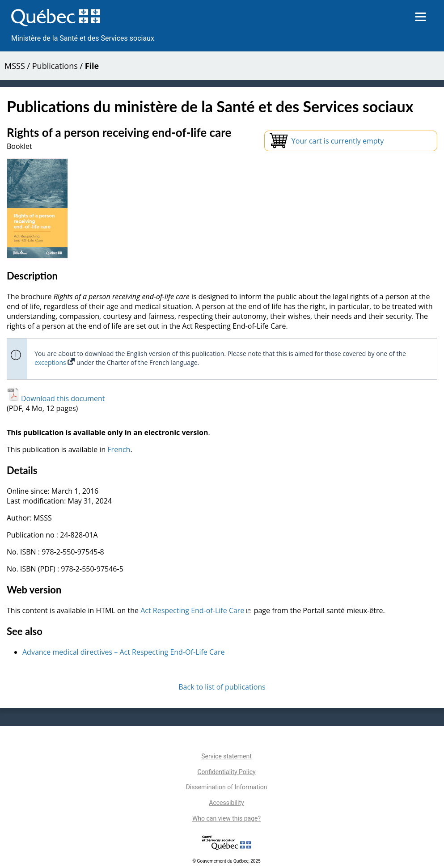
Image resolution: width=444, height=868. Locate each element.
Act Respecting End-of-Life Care (196, 610)
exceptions (55, 362)
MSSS (15, 66)
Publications (55, 66)
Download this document (56, 398)
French (119, 449)
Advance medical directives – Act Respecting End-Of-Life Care (123, 652)
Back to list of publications (222, 687)
